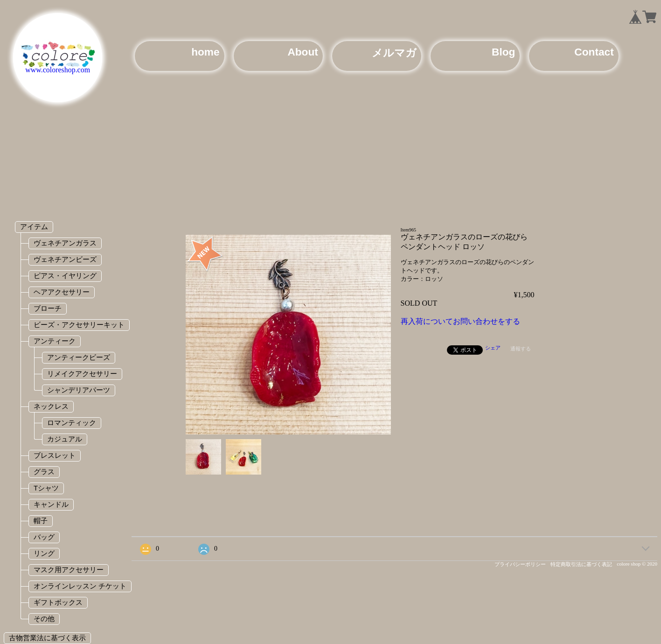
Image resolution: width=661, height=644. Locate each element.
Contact (594, 52)
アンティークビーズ (79, 357)
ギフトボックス (58, 602)
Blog (503, 52)
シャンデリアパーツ (79, 390)
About (303, 52)
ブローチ (48, 308)
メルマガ (394, 53)
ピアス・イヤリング (65, 276)
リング (44, 553)
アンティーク (55, 341)
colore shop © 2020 (637, 564)
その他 (44, 619)
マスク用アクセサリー (69, 570)
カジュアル (65, 439)
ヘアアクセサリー (62, 292)
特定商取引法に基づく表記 (581, 564)
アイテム (34, 227)
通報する (521, 349)
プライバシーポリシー (520, 564)
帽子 (41, 521)
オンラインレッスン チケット (80, 586)
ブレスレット (55, 455)
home (205, 52)
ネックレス (51, 406)
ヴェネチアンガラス (65, 243)
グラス (44, 472)
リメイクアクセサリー (82, 374)
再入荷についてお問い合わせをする (460, 321)
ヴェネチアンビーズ (65, 259)
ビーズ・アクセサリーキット (79, 325)
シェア (493, 348)
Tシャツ (46, 488)
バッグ (44, 537)
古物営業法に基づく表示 (47, 638)
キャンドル (51, 504)
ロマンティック (72, 423)
